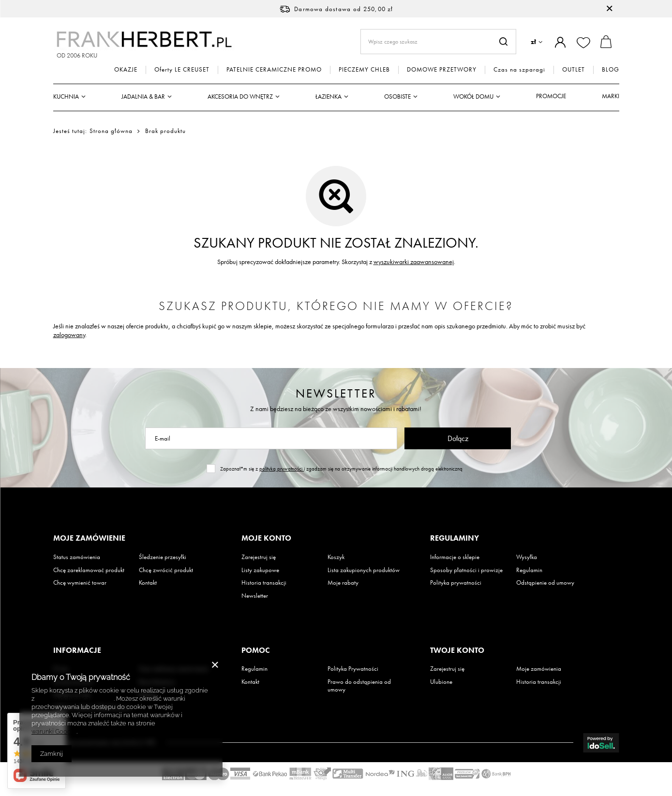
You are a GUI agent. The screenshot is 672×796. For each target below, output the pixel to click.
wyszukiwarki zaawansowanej (414, 262)
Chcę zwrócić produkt (166, 570)
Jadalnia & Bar (143, 96)
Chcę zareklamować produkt (89, 570)
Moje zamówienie (89, 538)
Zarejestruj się (259, 557)
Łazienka (329, 96)
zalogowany (69, 335)
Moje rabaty (343, 583)
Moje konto (266, 538)
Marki (611, 96)
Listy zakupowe (260, 570)
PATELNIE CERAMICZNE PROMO (274, 70)
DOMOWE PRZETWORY (442, 70)
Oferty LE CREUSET (182, 70)
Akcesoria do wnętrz (240, 96)
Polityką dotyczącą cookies (75, 699)
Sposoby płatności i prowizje (466, 570)
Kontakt (148, 583)
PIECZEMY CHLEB (364, 70)
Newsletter (336, 393)
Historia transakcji (264, 583)
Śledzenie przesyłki (163, 557)
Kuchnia (66, 96)
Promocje (551, 96)
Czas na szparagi (519, 70)
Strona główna (111, 131)
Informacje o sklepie (455, 557)
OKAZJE (126, 70)
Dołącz (458, 438)
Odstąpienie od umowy (545, 583)
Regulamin (529, 570)
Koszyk (336, 557)
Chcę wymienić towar (80, 583)
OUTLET (574, 70)
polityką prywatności (282, 469)
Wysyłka (527, 557)
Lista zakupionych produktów (364, 570)
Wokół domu (473, 96)
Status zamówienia (77, 557)
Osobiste (397, 96)
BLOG (611, 70)
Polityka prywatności (456, 583)
